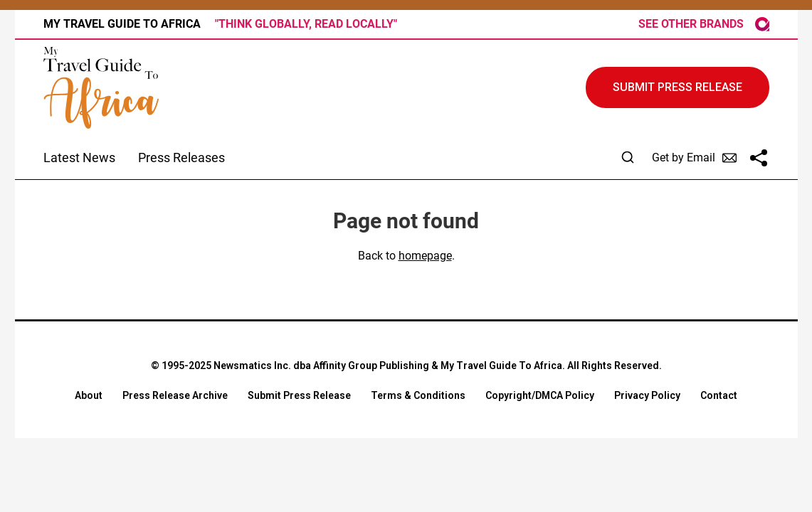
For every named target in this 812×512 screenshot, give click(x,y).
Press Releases (181, 158)
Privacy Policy (647, 395)
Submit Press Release (299, 395)
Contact (719, 395)
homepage (425, 256)
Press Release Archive (175, 395)
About (89, 395)
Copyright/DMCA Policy (540, 395)
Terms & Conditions (418, 395)
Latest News (79, 158)
